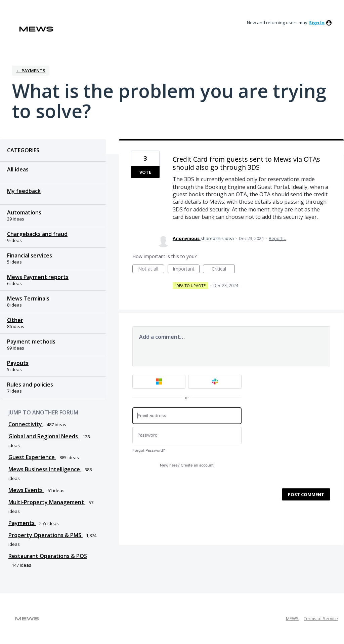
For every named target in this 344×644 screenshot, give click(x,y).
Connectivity (26, 424)
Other (15, 320)
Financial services (30, 255)
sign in (317, 23)
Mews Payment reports (38, 277)
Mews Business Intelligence (45, 469)
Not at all (151, 269)
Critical (223, 269)
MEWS (292, 618)
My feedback (24, 191)
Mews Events (26, 490)
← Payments (31, 71)
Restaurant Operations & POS (48, 556)
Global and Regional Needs (44, 436)
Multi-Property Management (47, 502)
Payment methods (31, 341)
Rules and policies (30, 385)
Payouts (18, 363)
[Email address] (187, 416)
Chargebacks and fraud (37, 234)
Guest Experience (32, 457)
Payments (22, 523)
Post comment (306, 494)
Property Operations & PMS (46, 535)
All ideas (18, 169)
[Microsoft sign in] (159, 382)
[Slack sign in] (215, 382)
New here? (187, 465)
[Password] (187, 435)
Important (186, 269)
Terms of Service (321, 618)
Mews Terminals (28, 298)
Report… (277, 238)
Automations (24, 212)
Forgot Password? (149, 451)
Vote (145, 172)
